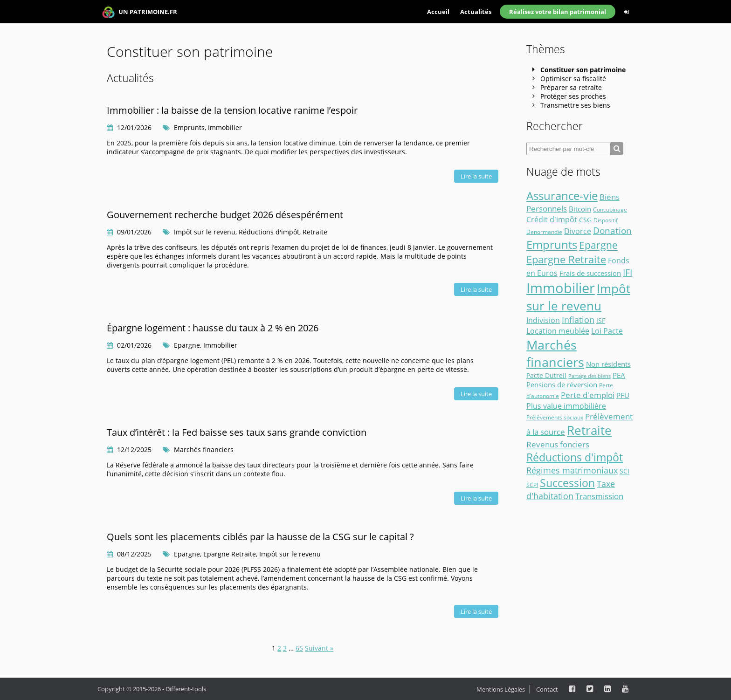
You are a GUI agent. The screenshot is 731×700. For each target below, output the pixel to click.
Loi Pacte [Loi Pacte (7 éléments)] (607, 331)
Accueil (438, 12)
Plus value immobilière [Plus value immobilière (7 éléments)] (566, 406)
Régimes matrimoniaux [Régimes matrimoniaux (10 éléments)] (572, 470)
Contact (547, 689)
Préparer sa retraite (571, 87)
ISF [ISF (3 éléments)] (601, 321)
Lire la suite (476, 176)
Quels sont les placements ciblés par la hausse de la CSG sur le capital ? (260, 537)
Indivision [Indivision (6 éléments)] (543, 320)
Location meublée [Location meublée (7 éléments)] (558, 331)
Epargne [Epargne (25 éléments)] (598, 245)
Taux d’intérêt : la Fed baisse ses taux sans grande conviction (237, 432)
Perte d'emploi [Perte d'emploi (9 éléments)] (588, 395)
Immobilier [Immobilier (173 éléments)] (561, 288)
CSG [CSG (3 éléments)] (585, 220)
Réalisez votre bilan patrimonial (558, 12)
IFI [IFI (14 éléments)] (628, 273)
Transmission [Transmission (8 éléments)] (599, 496)
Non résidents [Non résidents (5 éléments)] (608, 364)
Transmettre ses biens (575, 105)
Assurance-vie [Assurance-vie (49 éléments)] (562, 196)
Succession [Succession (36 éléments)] (567, 483)
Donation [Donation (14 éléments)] (612, 231)
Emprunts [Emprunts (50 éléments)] (552, 244)
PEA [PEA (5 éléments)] (619, 375)
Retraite (315, 232)
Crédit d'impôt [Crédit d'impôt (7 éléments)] (552, 219)
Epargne (187, 345)
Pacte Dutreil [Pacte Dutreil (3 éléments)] (546, 376)
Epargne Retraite (230, 554)
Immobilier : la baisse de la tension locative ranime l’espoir (232, 110)
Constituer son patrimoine (583, 70)
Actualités (476, 12)
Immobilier (225, 127)
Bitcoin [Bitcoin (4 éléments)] (580, 209)
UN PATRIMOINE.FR (140, 12)
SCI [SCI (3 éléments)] (624, 471)
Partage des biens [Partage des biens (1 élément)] (590, 376)
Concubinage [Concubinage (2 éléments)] (610, 209)
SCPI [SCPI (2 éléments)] (532, 485)
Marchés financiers (204, 450)
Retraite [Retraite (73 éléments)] (589, 430)
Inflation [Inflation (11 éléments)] (578, 320)
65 (299, 648)
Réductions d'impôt (269, 232)
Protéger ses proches (573, 96)
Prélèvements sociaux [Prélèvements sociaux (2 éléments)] (555, 417)
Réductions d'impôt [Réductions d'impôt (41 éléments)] (575, 457)
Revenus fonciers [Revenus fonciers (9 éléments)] (558, 444)
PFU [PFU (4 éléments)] (623, 395)
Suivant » (319, 648)
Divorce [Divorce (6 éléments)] (578, 231)
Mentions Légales (501, 689)
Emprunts (189, 127)
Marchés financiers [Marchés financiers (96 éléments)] (555, 353)
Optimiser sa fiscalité (573, 79)
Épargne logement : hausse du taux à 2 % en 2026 (213, 328)
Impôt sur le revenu (205, 232)
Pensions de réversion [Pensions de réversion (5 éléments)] (562, 384)
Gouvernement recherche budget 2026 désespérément (225, 215)
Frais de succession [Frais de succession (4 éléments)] (590, 273)
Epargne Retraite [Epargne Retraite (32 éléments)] (566, 259)
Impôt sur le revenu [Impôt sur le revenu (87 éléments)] (578, 297)
